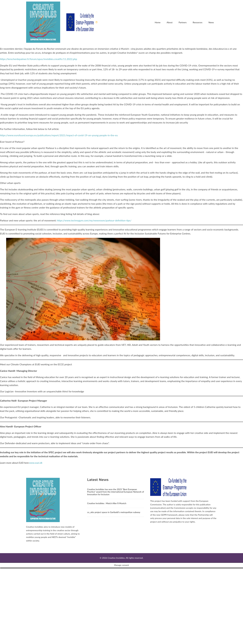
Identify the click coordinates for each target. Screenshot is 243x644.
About (170, 22)
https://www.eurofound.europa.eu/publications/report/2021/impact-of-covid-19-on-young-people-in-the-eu (59, 135)
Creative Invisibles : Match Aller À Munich (107, 503)
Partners (183, 22)
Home (158, 22)
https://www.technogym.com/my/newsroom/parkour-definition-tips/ (94, 220)
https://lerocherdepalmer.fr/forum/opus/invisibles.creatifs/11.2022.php (39, 59)
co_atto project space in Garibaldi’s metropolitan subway (114, 512)
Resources (197, 22)
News (211, 22)
